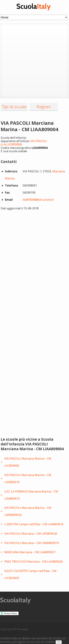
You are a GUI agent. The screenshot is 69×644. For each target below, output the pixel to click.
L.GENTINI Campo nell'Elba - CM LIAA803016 (34, 524)
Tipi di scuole (14, 107)
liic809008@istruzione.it (38, 200)
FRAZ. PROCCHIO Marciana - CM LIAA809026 (34, 562)
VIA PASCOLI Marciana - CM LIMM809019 (32, 543)
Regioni (44, 107)
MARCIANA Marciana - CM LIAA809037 (30, 552)
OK (59, 642)
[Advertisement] (34, 61)
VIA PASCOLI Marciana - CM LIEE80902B (31, 534)
